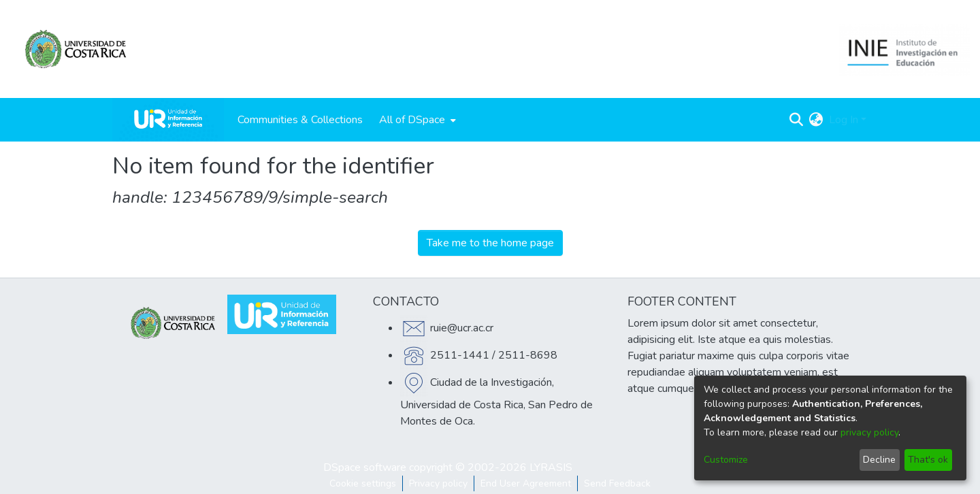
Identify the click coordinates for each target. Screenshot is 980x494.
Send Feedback (617, 483)
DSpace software (365, 467)
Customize (726, 460)
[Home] (168, 120)
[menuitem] (416, 120)
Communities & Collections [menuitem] (300, 120)
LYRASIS (551, 467)
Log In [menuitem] (844, 120)
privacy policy (869, 432)
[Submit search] (797, 120)
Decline (879, 460)
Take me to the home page (490, 243)
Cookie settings (363, 483)
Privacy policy (438, 483)
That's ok (928, 460)
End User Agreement (526, 483)
